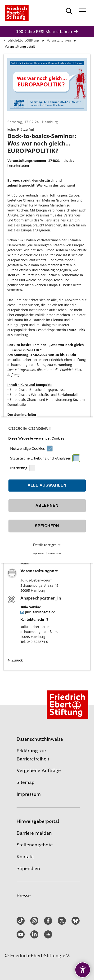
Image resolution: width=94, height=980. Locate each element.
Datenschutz (55, 553)
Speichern (47, 526)
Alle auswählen (47, 485)
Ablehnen (47, 506)
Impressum (38, 553)
